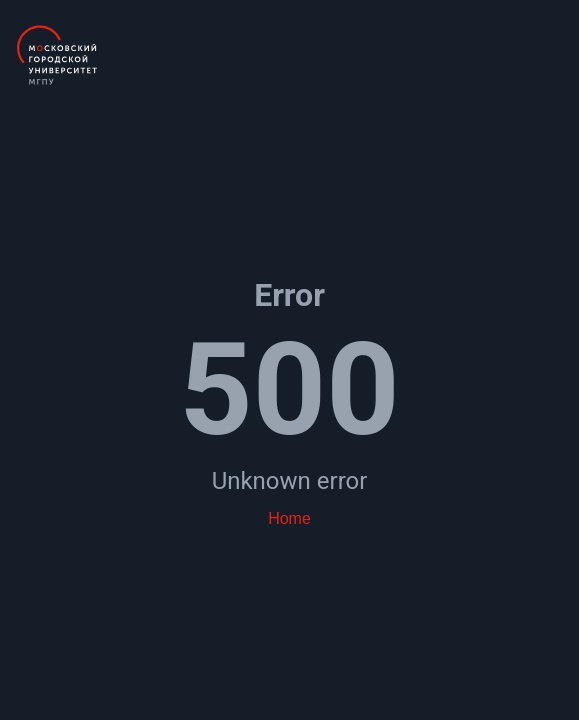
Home (289, 518)
